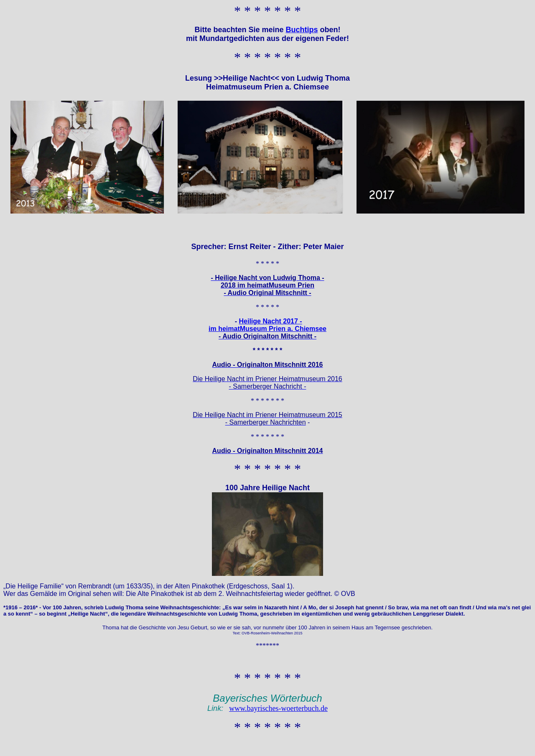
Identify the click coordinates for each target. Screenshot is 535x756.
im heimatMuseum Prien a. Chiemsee (267, 329)
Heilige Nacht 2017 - (271, 321)
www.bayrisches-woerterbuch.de (278, 708)
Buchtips (302, 30)
